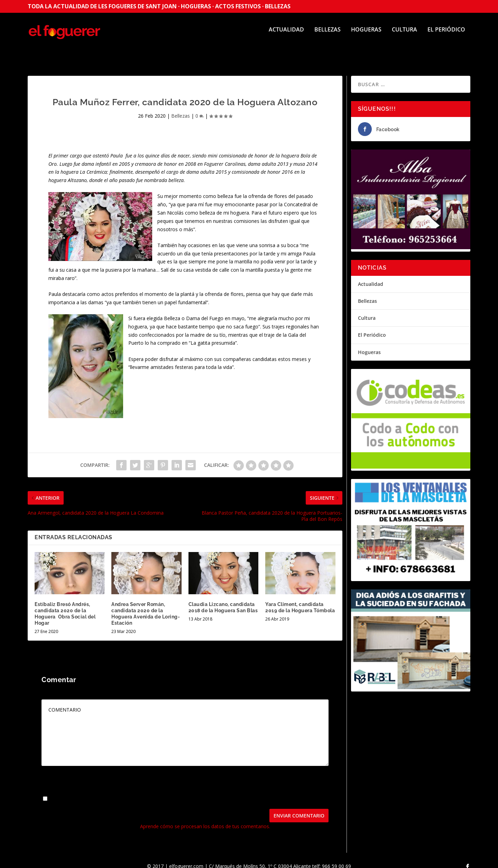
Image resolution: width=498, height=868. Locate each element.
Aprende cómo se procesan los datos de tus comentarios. (205, 820)
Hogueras (366, 35)
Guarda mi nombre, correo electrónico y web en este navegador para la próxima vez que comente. (160, 793)
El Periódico (446, 35)
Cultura (404, 35)
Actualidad (286, 35)
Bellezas (328, 35)
